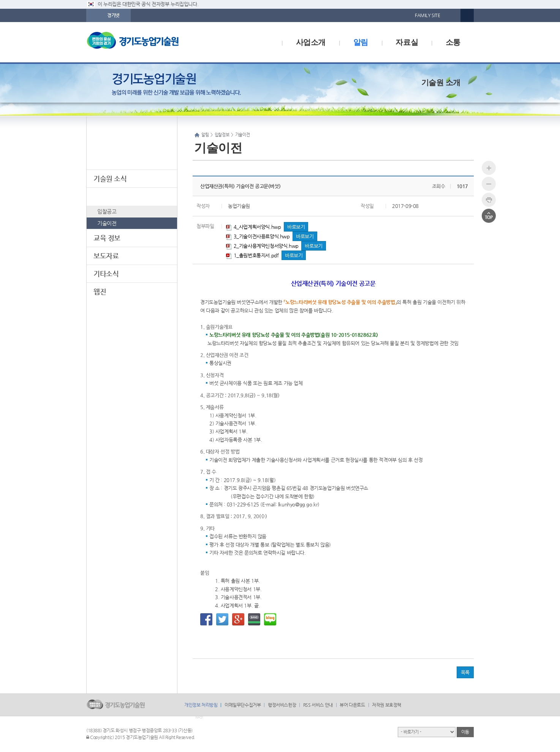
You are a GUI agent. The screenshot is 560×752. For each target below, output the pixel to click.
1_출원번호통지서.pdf (252, 255)
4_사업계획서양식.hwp (253, 227)
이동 (465, 732)
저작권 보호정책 (387, 705)
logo (149, 42)
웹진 (100, 291)
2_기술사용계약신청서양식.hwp (262, 246)
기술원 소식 (110, 178)
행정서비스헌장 (282, 705)
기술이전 (107, 223)
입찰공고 (107, 211)
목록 (465, 672)
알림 (361, 42)
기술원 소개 (441, 82)
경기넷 (113, 15)
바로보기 (296, 227)
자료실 (407, 42)
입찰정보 (106, 196)
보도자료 (106, 256)
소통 (453, 42)
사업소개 (311, 42)
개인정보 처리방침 (201, 705)
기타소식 (106, 274)
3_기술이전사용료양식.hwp (258, 236)
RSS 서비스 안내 (318, 705)
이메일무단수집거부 (243, 705)
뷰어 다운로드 (352, 705)
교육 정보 (107, 238)
